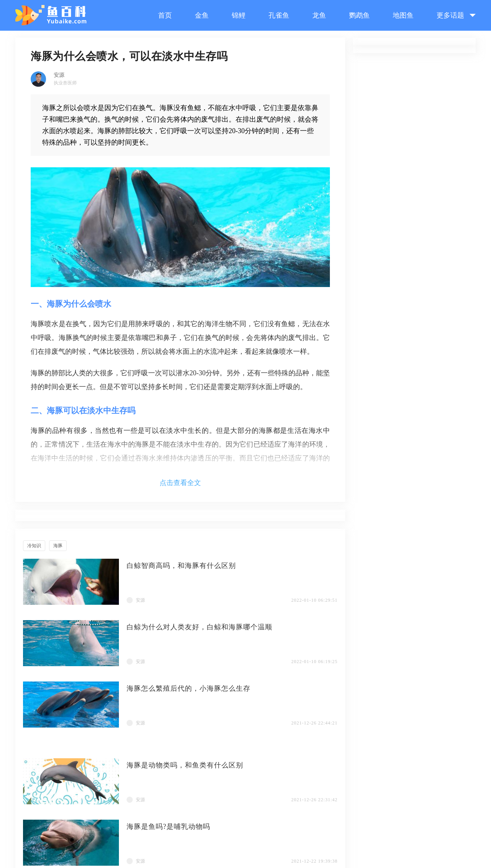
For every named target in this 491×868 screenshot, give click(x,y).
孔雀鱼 (279, 15)
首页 (165, 15)
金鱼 (202, 15)
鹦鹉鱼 (359, 15)
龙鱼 (319, 15)
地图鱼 (403, 15)
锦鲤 (239, 15)
